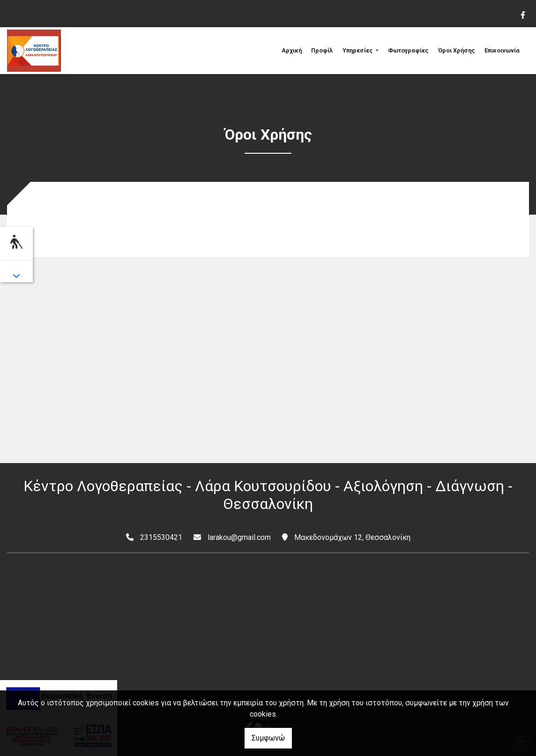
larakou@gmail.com (239, 537)
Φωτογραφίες (408, 50)
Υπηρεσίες (358, 50)
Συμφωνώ (268, 738)
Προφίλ (322, 50)
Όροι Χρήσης (457, 50)
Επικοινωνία (502, 50)
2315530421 (161, 537)
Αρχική (292, 50)
